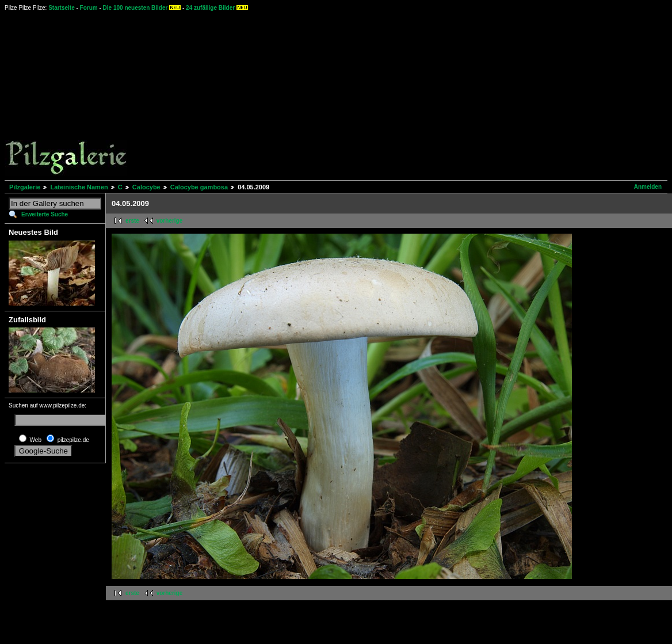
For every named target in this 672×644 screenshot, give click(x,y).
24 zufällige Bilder (210, 8)
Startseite (62, 8)
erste (132, 221)
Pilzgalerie (25, 187)
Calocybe (146, 187)
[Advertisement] (393, 95)
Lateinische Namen (79, 187)
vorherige (170, 221)
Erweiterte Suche (45, 214)
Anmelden (648, 187)
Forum (89, 8)
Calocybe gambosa (199, 187)
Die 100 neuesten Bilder (135, 8)
